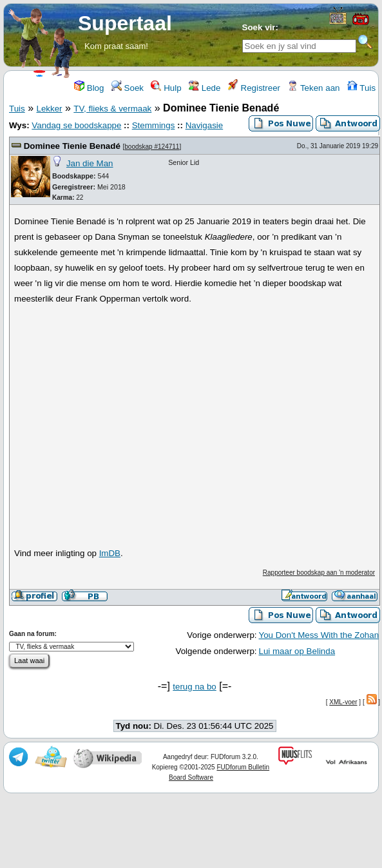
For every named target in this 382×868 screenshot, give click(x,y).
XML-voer (343, 702)
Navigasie (205, 125)
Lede (205, 88)
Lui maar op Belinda (297, 651)
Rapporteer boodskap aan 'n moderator (319, 573)
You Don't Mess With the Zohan (319, 635)
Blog (89, 88)
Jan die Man (90, 163)
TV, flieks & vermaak (112, 109)
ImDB (110, 553)
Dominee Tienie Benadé (73, 146)
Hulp (166, 88)
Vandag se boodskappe (76, 125)
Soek (128, 88)
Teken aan (313, 88)
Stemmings (154, 125)
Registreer (254, 88)
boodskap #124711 (152, 147)
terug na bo (194, 687)
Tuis (361, 88)
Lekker (49, 109)
